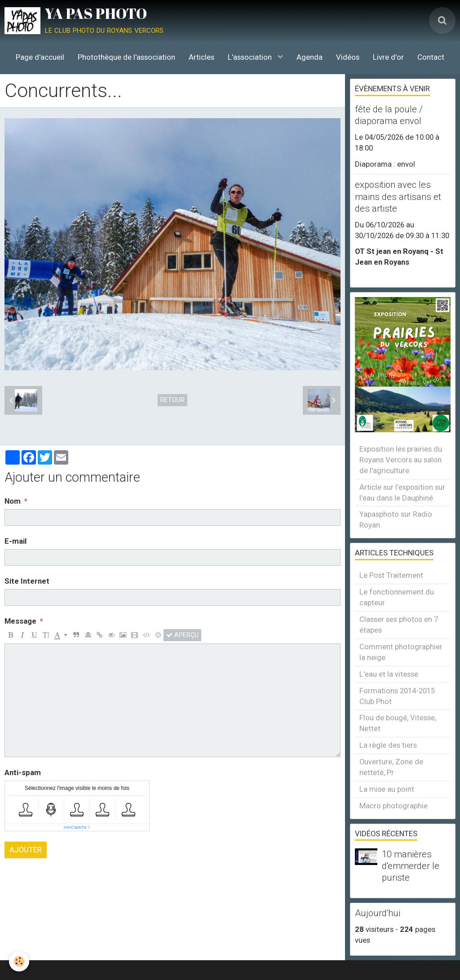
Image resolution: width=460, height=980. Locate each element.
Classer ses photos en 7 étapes (399, 625)
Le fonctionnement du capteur (397, 597)
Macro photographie (394, 806)
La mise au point (387, 789)
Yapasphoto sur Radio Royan (396, 519)
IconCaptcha (75, 827)
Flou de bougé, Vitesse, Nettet (398, 723)
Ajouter (26, 850)
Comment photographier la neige (401, 652)
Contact (431, 57)
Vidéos (348, 57)
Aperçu (182, 635)
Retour (172, 400)
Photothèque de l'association (126, 57)
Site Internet (27, 581)
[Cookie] (19, 961)
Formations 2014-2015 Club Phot (397, 696)
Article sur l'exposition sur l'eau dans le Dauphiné (402, 492)
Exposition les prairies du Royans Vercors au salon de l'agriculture (401, 460)
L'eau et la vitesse (389, 674)
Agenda (310, 57)
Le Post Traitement (391, 575)
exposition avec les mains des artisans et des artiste (398, 197)
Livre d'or (388, 57)
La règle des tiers (388, 745)
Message (20, 621)
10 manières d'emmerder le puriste (411, 866)
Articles (201, 57)
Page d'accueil (40, 57)
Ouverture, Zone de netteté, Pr (391, 767)
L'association (251, 57)
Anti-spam (23, 772)
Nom (13, 501)
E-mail (15, 541)
